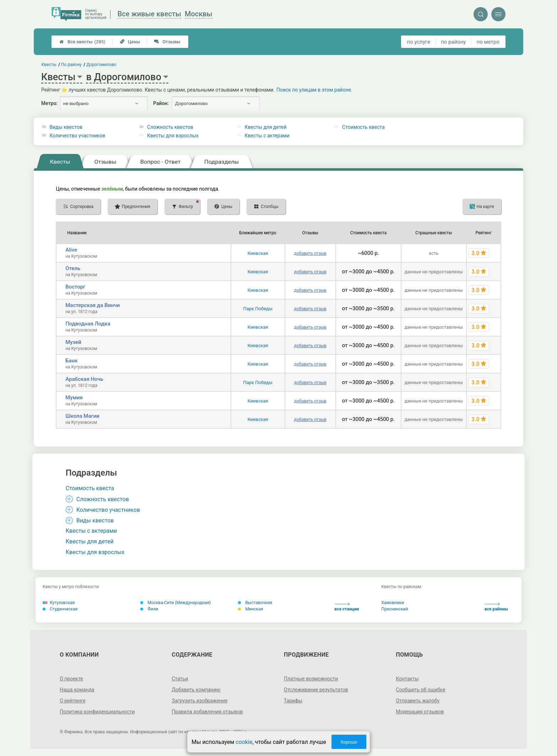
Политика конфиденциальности (97, 712)
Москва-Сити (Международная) (175, 603)
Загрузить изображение (200, 701)
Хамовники (393, 603)
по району (453, 42)
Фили (149, 609)
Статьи (180, 679)
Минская (250, 609)
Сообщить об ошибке (420, 690)
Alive (71, 250)
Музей (73, 342)
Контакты (407, 679)
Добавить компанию (196, 690)
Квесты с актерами (267, 136)
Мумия (74, 398)
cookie (244, 742)
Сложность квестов (170, 127)
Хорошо (349, 742)
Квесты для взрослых (173, 136)
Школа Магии (82, 416)
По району (71, 65)
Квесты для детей (266, 127)
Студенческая (60, 609)
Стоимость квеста (363, 127)
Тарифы (293, 701)
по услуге (419, 42)
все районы (496, 607)
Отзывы (167, 42)
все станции (347, 607)
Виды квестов (66, 127)
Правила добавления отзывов (207, 712)
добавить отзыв (310, 253)
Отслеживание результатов (316, 690)
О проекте (71, 679)
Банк (71, 361)
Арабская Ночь (84, 379)
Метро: (49, 103)
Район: (161, 103)
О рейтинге (73, 701)
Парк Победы (258, 309)
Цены (130, 42)
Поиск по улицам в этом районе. (314, 90)
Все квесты (82, 42)
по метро (488, 42)
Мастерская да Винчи (93, 305)
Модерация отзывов (420, 712)
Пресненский (395, 609)
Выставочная (255, 603)
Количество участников (78, 136)
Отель (73, 268)
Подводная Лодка (88, 324)
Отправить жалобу (418, 701)
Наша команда (77, 690)
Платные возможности (311, 679)
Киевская (258, 253)
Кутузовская (59, 603)
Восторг (75, 287)
